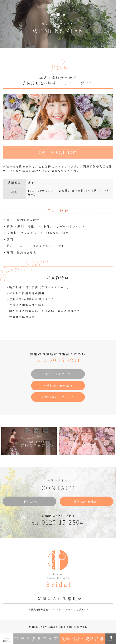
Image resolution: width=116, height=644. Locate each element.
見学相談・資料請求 (58, 386)
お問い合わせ (30, 501)
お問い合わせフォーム (58, 397)
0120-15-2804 (58, 360)
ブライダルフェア (58, 374)
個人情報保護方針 (40, 609)
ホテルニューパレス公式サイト (72, 609)
